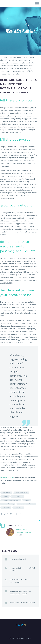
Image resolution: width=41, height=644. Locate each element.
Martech (27, 500)
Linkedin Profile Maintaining (11, 500)
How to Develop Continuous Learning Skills (23, 532)
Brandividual (7, 493)
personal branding (8, 504)
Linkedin (5, 496)
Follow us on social (7, 478)
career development (21, 493)
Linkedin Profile (18, 496)
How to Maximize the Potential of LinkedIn (22, 569)
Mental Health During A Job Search (22, 603)
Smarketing (6, 508)
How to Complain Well (18, 559)
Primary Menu (37, 4)
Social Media (19, 508)
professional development (27, 504)
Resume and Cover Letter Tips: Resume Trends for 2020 (20, 592)
